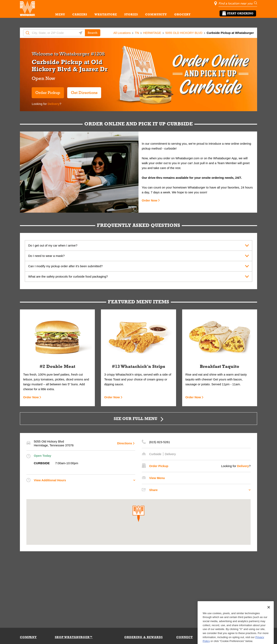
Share (154, 490)
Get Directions (82, 91)
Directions (125, 443)
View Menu (157, 478)
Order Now (150, 200)
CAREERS (80, 14)
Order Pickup (48, 93)
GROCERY (182, 14)
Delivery (53, 104)
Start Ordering (238, 13)
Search (93, 33)
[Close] (269, 618)
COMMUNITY (156, 14)
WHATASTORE (106, 14)
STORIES (131, 14)
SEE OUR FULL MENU (136, 418)
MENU (60, 14)
